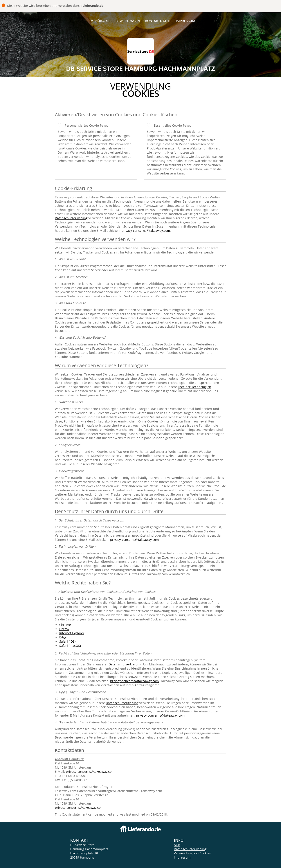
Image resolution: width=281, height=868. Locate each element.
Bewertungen (128, 21)
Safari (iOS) (67, 641)
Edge (63, 637)
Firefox (64, 629)
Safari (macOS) (70, 646)
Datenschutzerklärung (71, 218)
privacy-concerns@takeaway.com (146, 231)
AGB (177, 845)
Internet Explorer (72, 633)
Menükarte (100, 21)
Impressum (186, 21)
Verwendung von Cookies (192, 853)
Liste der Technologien (195, 387)
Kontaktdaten (158, 21)
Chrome (65, 625)
